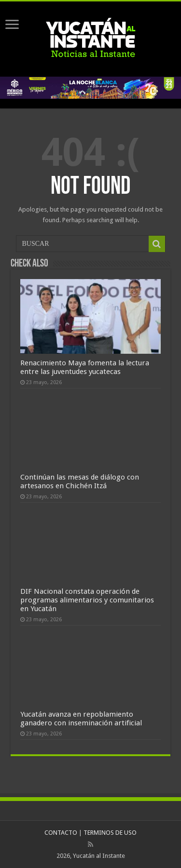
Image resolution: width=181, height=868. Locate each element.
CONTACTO (61, 833)
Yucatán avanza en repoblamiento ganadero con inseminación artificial (81, 719)
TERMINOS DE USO (110, 833)
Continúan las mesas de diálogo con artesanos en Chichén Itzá (80, 481)
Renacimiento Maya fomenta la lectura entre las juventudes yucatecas (85, 367)
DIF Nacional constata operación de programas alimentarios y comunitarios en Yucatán (87, 600)
